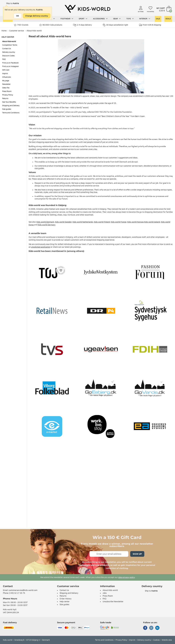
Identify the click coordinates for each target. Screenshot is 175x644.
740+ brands (21, 25)
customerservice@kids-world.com (23, 590)
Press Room (7, 91)
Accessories (100, 19)
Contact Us (7, 49)
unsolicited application (41, 247)
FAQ (4, 59)
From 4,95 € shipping (150, 25)
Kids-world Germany (47, 225)
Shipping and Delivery (11, 106)
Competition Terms (10, 45)
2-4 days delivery (82, 25)
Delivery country (9, 52)
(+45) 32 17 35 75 (17, 593)
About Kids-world (34, 31)
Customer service (17, 31)
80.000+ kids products (51, 25)
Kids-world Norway (135, 222)
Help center (65, 602)
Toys (130, 19)
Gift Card (6, 70)
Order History (65, 599)
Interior (145, 19)
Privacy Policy (8, 95)
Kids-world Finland (102, 222)
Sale (158, 19)
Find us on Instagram (10, 66)
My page (6, 81)
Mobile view (167, 640)
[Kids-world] (87, 9)
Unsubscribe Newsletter (113, 602)
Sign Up (137, 554)
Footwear (67, 19)
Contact (8, 586)
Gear (117, 19)
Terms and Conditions (11, 113)
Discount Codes (8, 56)
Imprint (5, 74)
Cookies (156, 640)
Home (4, 31)
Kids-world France (119, 222)
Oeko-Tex (6, 88)
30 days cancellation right (115, 25)
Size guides (7, 109)
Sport (83, 19)
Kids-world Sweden (63, 222)
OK (18, 16)
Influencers (7, 77)
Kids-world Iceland (152, 222)
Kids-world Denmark (45, 222)
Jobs (105, 593)
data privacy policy (127, 577)
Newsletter (6, 84)
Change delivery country (37, 16)
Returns (5, 98)
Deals (168, 19)
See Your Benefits (9, 102)
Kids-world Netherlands (83, 222)
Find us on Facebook (10, 63)
